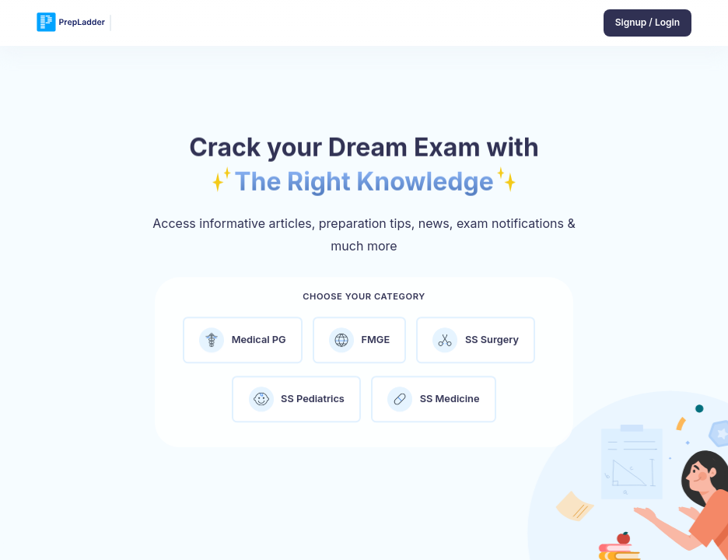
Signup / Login (647, 22)
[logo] (71, 23)
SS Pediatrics (297, 404)
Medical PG (243, 345)
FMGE (359, 345)
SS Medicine (433, 404)
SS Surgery (476, 345)
